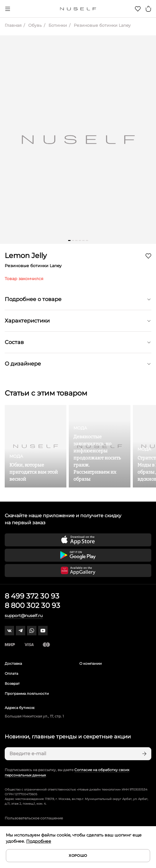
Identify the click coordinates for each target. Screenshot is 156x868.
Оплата (11, 673)
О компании (90, 663)
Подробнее (39, 841)
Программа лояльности (27, 693)
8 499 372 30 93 (32, 596)
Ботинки (57, 25)
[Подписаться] (144, 754)
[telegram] (21, 631)
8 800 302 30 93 (32, 605)
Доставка (13, 663)
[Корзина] (148, 9)
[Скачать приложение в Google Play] (78, 555)
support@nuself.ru (24, 616)
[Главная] (78, 9)
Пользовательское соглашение (34, 818)
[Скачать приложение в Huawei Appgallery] (78, 571)
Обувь (34, 25)
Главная (13, 25)
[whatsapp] (32, 631)
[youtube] (43, 631)
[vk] (9, 631)
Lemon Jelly (26, 256)
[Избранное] (138, 9)
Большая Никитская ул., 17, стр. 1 (34, 716)
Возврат (12, 683)
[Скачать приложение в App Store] (78, 540)
